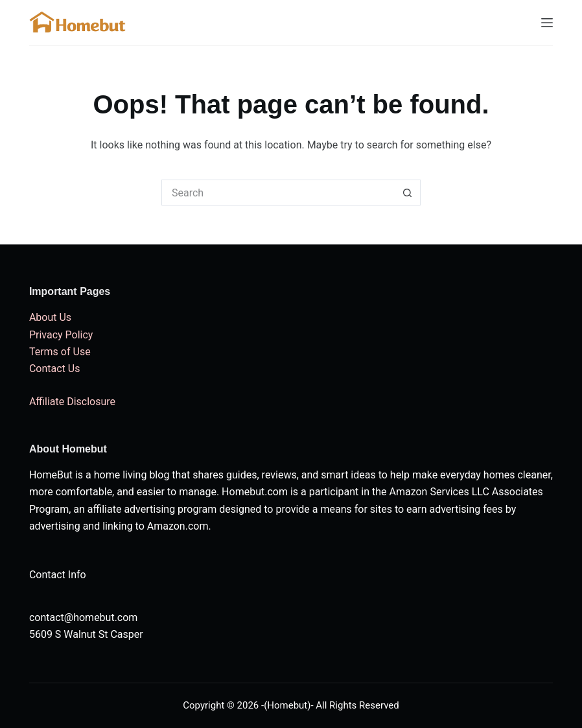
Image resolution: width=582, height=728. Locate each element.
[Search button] (408, 193)
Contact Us (55, 369)
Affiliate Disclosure (72, 402)
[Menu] (547, 23)
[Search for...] (278, 193)
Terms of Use (60, 352)
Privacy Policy (61, 335)
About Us (50, 317)
